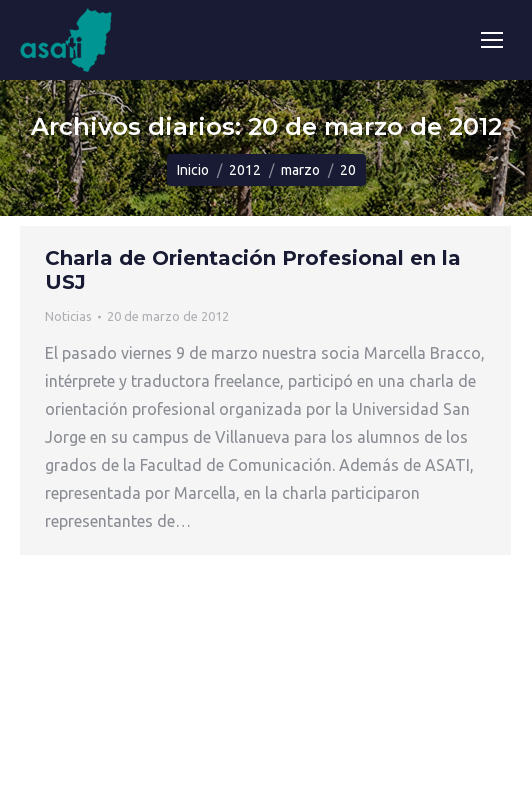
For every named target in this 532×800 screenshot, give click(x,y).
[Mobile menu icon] (492, 40)
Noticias (68, 316)
